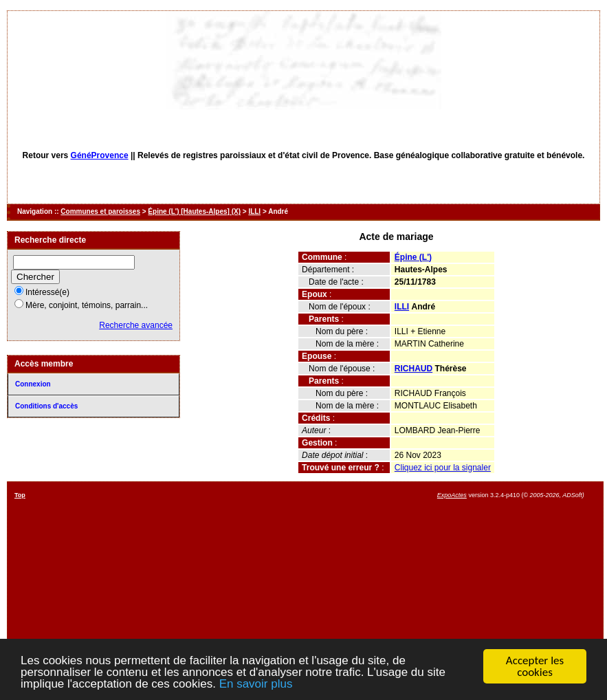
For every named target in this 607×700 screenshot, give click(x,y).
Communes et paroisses (100, 211)
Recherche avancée (136, 325)
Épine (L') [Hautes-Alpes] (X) (194, 211)
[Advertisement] (367, 588)
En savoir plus (256, 685)
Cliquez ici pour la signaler (443, 468)
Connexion (33, 384)
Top (20, 495)
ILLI (254, 211)
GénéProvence (100, 155)
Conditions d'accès (46, 406)
